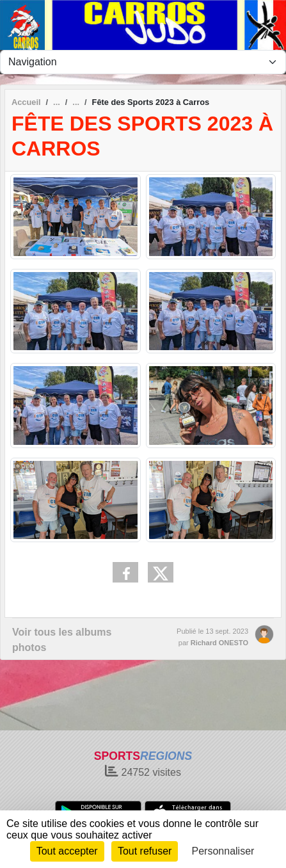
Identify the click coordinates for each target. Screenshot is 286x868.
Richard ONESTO (219, 643)
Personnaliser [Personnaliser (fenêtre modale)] (223, 851)
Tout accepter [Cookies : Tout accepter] (67, 851)
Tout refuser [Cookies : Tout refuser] (145, 851)
